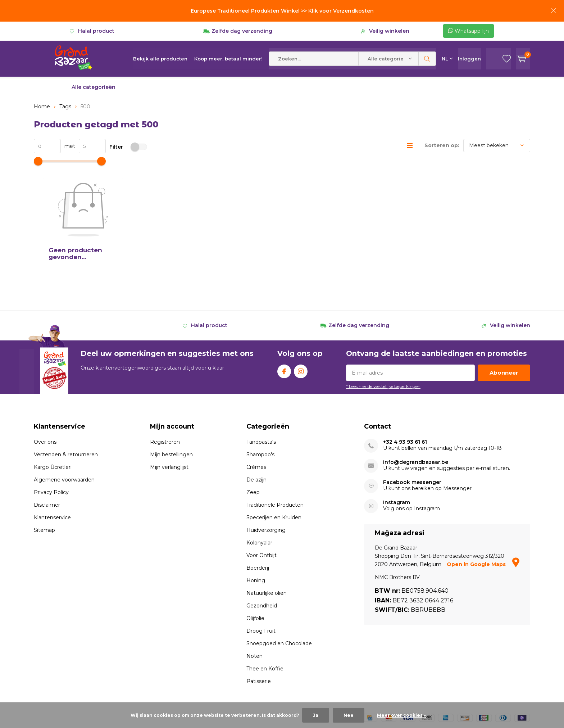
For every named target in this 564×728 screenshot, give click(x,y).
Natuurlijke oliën (267, 545)
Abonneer (504, 324)
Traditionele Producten (275, 457)
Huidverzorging (266, 482)
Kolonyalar (259, 494)
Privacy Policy (51, 444)
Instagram (301, 322)
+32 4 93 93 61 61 (405, 394)
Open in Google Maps (483, 516)
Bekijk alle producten (160, 59)
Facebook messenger (412, 434)
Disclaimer (47, 457)
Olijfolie (255, 570)
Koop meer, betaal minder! (228, 59)
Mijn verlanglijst (169, 419)
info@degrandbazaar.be (416, 414)
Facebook (284, 322)
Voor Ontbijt (261, 507)
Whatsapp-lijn (469, 31)
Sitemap (44, 482)
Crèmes (256, 419)
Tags (65, 107)
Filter (128, 147)
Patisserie (259, 633)
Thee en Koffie (265, 620)
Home (42, 107)
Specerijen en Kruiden (274, 469)
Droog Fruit (261, 583)
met (68, 146)
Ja (316, 715)
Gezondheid (262, 557)
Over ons (45, 394)
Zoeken (427, 59)
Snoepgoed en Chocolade (279, 595)
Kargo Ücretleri (53, 419)
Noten (254, 608)
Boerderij (258, 520)
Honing (256, 532)
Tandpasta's (261, 394)
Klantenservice (52, 469)
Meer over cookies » (402, 715)
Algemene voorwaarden (64, 431)
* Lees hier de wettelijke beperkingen (383, 338)
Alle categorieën (94, 87)
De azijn (256, 431)
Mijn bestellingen (171, 406)
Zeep (253, 444)
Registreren (165, 394)
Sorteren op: (442, 145)
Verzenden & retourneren (66, 406)
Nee (349, 715)
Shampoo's (260, 406)
